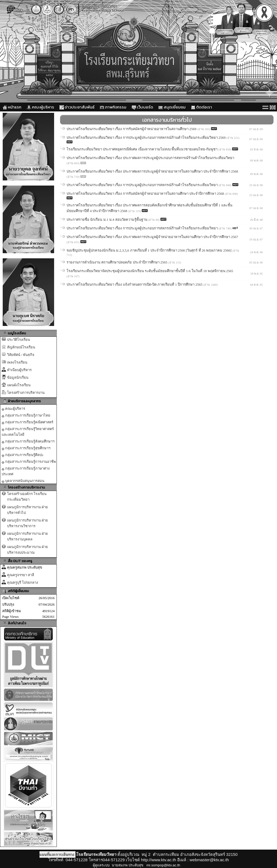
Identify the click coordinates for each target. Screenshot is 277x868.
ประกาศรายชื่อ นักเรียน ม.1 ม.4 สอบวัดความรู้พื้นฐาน (107, 220)
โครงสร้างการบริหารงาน (26, 393)
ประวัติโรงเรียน (19, 340)
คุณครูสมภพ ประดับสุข (25, 567)
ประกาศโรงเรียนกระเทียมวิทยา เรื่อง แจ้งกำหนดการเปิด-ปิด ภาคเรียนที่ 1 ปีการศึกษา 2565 (135, 284)
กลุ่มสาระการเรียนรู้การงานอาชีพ (29, 462)
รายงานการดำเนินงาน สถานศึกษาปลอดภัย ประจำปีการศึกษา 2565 (117, 262)
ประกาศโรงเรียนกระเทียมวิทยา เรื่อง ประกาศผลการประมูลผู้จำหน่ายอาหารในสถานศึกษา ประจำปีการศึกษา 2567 (152, 237)
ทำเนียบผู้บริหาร (19, 370)
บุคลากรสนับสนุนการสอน (23, 481)
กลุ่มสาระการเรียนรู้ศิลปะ (23, 455)
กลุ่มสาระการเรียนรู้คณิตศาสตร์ (27, 422)
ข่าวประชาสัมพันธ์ (77, 107)
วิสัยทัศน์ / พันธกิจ (21, 355)
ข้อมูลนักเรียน (18, 377)
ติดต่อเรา (202, 107)
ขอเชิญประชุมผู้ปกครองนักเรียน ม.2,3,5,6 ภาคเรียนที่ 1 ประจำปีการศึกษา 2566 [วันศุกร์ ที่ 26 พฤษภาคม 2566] (149, 250)
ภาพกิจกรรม (113, 107)
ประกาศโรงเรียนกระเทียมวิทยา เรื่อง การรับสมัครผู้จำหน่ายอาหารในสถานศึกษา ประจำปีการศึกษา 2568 (146, 194)
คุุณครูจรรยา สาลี (21, 575)
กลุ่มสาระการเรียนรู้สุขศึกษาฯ (26, 448)
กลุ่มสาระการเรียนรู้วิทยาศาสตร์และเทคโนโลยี (28, 432)
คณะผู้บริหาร (40, 107)
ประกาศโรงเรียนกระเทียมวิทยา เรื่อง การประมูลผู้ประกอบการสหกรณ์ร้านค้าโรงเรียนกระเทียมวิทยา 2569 (146, 138)
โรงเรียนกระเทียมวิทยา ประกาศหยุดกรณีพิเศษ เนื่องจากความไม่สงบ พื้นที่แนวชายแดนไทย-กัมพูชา (142, 149)
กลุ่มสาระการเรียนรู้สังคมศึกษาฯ (28, 441)
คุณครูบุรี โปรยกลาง (22, 582)
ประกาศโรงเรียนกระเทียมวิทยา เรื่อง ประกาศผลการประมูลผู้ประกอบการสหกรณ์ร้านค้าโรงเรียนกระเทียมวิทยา (150, 158)
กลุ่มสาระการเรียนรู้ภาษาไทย (26, 415)
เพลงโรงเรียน (17, 362)
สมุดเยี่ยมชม (172, 107)
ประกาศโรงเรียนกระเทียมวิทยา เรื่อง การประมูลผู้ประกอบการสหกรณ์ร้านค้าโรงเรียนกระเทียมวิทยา (143, 185)
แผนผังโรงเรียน (19, 385)
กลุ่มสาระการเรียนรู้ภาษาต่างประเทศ (26, 471)
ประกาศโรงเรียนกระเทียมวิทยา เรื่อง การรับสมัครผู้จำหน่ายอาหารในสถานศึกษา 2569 (132, 129)
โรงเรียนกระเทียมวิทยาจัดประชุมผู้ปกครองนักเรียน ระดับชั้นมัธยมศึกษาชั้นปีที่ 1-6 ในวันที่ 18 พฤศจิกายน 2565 (150, 271)
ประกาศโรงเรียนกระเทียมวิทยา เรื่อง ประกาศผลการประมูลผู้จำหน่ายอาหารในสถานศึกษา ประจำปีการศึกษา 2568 (152, 171)
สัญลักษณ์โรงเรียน (21, 347)
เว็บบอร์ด (142, 107)
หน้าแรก (12, 107)
